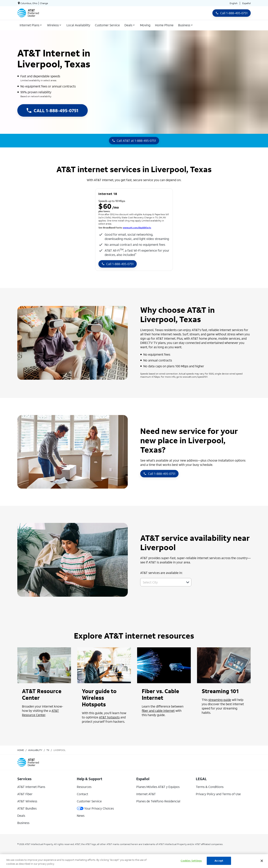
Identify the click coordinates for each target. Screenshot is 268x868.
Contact (82, 794)
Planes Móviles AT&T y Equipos (158, 787)
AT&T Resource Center (40, 713)
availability (35, 750)
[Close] (262, 861)
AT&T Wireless (27, 801)
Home (21, 750)
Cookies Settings (191, 861)
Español (247, 3)
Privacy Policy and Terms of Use (218, 794)
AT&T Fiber (25, 794)
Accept (219, 861)
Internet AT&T (146, 794)
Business (23, 823)
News (81, 816)
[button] (188, 582)
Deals (21, 816)
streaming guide (220, 700)
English (234, 3)
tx (48, 750)
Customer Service (89, 801)
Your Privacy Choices (95, 808)
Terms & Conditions (210, 787)
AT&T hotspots (109, 717)
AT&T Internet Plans (31, 787)
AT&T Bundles (27, 808)
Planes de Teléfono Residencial (158, 801)
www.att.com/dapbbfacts (137, 228)
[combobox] (162, 582)
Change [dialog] (44, 3)
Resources (84, 787)
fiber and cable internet (158, 711)
